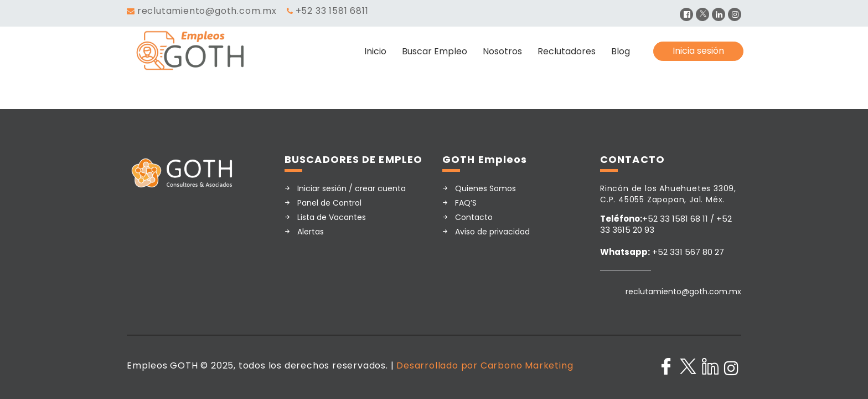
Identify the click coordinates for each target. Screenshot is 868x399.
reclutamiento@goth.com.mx (207, 11)
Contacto (474, 217)
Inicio (375, 51)
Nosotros (502, 51)
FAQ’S (466, 203)
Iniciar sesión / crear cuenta (352, 188)
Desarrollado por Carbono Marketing (485, 365)
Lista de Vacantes (332, 217)
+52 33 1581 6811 (332, 11)
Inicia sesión (698, 51)
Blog (621, 51)
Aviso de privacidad (492, 232)
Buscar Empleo (435, 51)
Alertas (311, 232)
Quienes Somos (485, 188)
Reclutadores (567, 51)
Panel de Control (329, 203)
